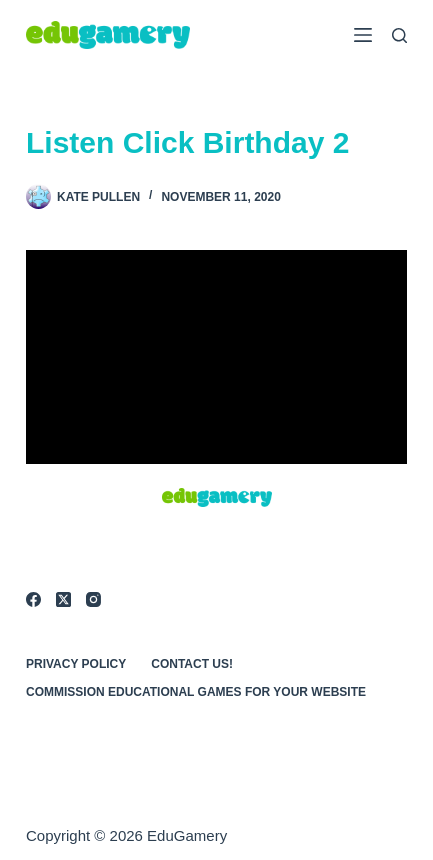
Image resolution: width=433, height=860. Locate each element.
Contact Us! (192, 664)
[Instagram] (93, 599)
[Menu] (363, 35)
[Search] (399, 35)
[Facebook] (33, 599)
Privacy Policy (76, 664)
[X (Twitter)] (63, 599)
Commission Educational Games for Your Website (196, 692)
